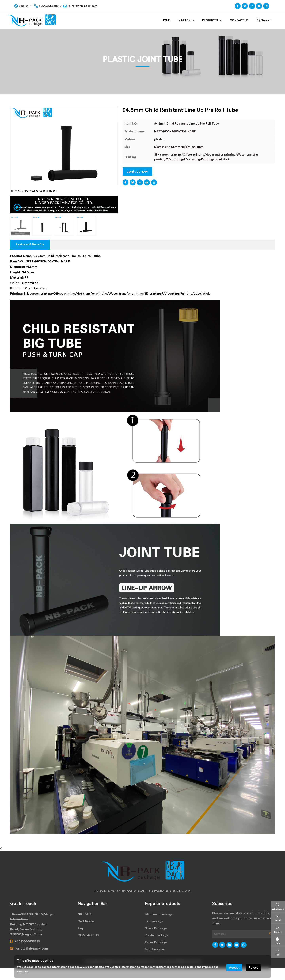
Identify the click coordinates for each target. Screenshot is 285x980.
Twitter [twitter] (245, 6)
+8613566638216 (50, 6)
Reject (253, 968)
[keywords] (239, 934)
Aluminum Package (159, 914)
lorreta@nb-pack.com (83, 6)
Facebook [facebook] (238, 6)
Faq (80, 928)
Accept (234, 968)
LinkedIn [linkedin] (252, 6)
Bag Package (154, 949)
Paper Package (156, 942)
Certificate (86, 921)
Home (166, 20)
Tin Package (154, 921)
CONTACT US (239, 20)
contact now (137, 171)
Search (264, 20)
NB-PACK (184, 20)
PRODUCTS (210, 20)
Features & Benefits (30, 244)
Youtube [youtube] (259, 6)
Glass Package (156, 928)
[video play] (16, 207)
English (20, 6)
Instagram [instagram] (266, 6)
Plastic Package (157, 935)
